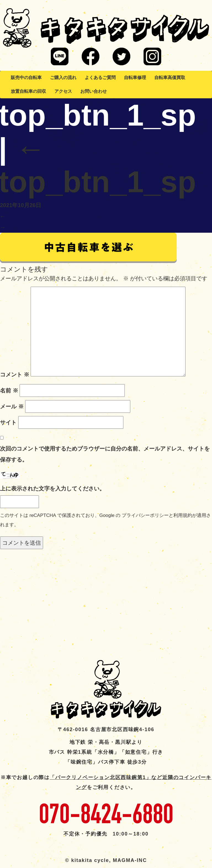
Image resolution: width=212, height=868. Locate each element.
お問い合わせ (94, 91)
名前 (9, 390)
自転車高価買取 (170, 78)
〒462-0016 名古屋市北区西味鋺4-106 (106, 729)
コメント (15, 375)
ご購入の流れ (63, 78)
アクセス (63, 91)
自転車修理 (135, 78)
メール (12, 406)
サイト (8, 422)
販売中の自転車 (26, 78)
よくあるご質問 (100, 78)
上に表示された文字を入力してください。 (52, 489)
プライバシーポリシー (145, 515)
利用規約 (183, 515)
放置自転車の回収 (28, 91)
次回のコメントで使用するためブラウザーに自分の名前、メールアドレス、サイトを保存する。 (105, 454)
